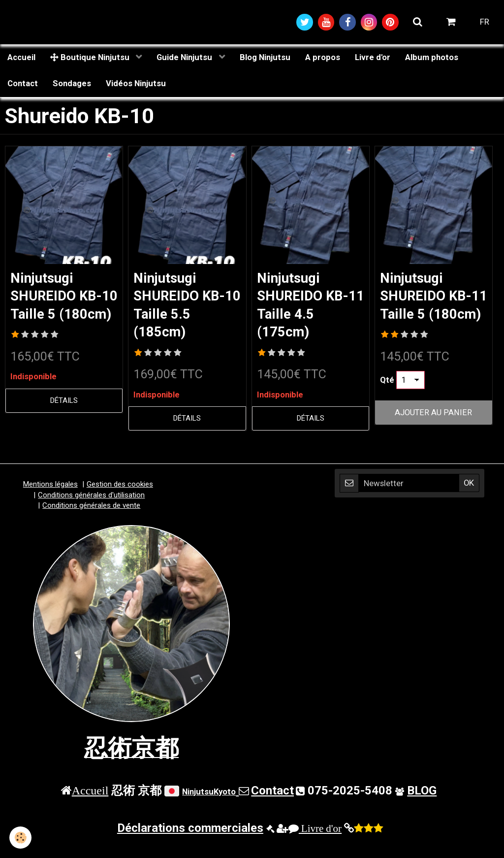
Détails (64, 421)
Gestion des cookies (120, 499)
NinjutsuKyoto (209, 806)
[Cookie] (21, 838)
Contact (23, 84)
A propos (323, 58)
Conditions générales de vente (91, 520)
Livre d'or (373, 58)
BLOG (422, 805)
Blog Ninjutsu (265, 58)
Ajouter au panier (434, 433)
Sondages (72, 84)
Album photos (432, 58)
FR (485, 22)
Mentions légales (50, 499)
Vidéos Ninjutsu (136, 84)
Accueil (21, 58)
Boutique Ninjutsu (91, 58)
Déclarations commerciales (190, 843)
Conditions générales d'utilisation (91, 509)
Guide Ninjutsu (185, 58)
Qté (387, 400)
